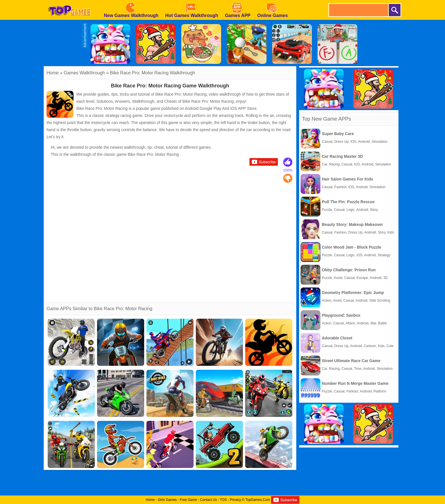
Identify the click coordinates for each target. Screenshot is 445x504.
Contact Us (208, 500)
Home (53, 73)
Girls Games (167, 500)
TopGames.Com (258, 500)
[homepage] (69, 2)
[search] (358, 10)
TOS (223, 500)
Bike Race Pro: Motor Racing (139, 73)
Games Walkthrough (84, 73)
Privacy (235, 500)
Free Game (189, 500)
